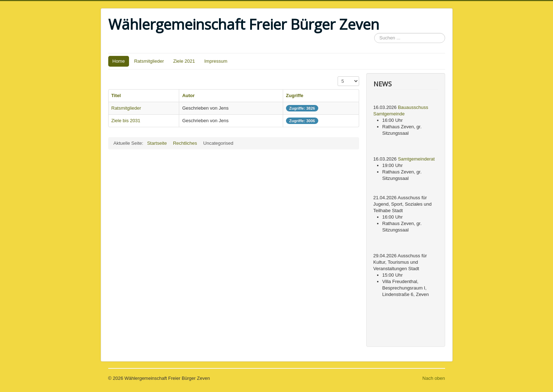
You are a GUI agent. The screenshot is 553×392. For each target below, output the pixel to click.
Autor (188, 95)
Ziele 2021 (184, 61)
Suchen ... (374, 33)
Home (119, 61)
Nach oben (434, 378)
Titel (116, 95)
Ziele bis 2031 (126, 121)
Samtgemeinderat (416, 159)
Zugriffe (295, 95)
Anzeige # (338, 77)
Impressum (216, 61)
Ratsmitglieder (149, 61)
